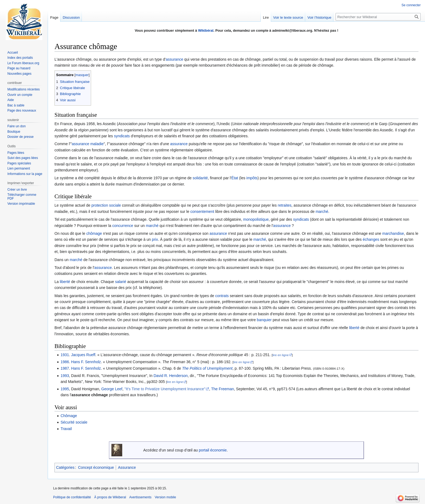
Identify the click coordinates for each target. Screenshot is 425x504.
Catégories (65, 467)
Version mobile (165, 497)
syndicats (122, 136)
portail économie (213, 450)
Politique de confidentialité (72, 497)
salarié (120, 282)
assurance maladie (88, 144)
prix (155, 239)
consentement (202, 212)
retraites (285, 205)
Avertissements (140, 497)
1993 (65, 376)
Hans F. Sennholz (86, 362)
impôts (252, 178)
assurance (174, 59)
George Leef (112, 389)
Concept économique (96, 467)
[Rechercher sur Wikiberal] (378, 17)
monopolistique (256, 219)
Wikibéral (206, 30)
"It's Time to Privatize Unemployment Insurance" (165, 389)
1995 (65, 389)
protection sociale (106, 205)
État (235, 178)
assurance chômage (90, 395)
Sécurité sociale (74, 422)
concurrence (123, 226)
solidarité (200, 178)
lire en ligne (281, 355)
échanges (371, 239)
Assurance (127, 467)
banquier (264, 320)
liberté (65, 282)
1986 (65, 362)
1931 (65, 355)
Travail (66, 429)
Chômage (69, 416)
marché (322, 212)
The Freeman (223, 389)
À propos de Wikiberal (110, 497)
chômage (94, 233)
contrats (222, 296)
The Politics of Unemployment (207, 368)
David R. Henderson (170, 376)
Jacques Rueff (83, 355)
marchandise (393, 233)
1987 (65, 368)
